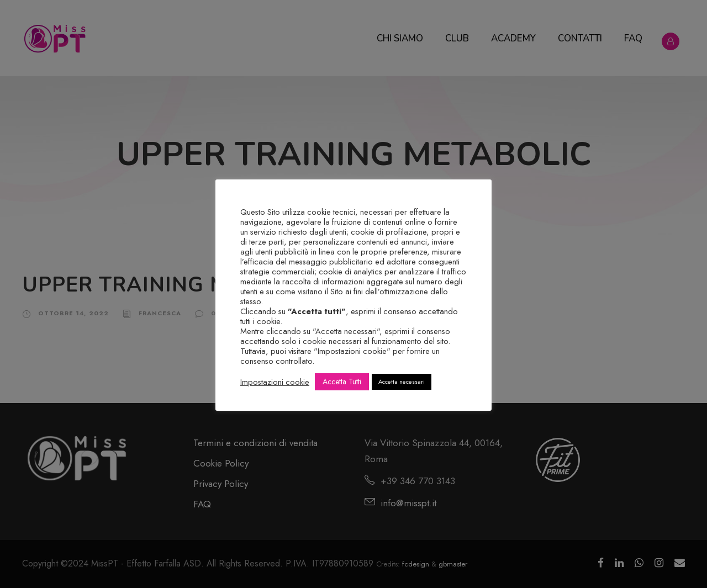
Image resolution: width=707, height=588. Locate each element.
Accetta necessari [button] (402, 382)
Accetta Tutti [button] (342, 382)
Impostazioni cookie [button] (275, 382)
